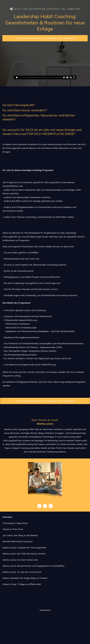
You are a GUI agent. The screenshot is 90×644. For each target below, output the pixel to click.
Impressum (45, 610)
